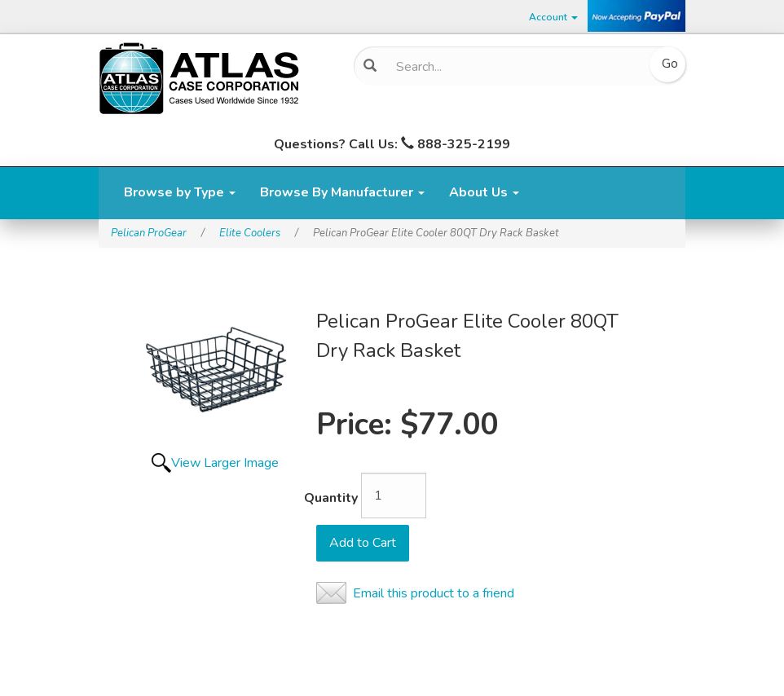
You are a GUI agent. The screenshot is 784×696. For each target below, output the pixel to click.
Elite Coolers (250, 233)
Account (553, 17)
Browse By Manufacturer (342, 192)
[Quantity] (394, 496)
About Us (484, 192)
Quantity (331, 498)
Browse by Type (180, 192)
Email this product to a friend (434, 593)
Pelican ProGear (149, 233)
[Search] (513, 67)
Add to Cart (363, 543)
